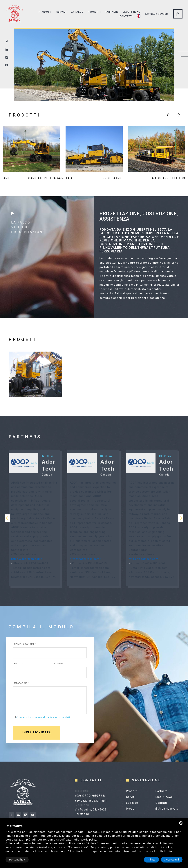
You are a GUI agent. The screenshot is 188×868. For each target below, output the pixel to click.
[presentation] (168, 115)
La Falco (77, 12)
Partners (112, 12)
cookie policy (88, 840)
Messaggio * (22, 683)
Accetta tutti (172, 859)
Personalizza (17, 859)
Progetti (94, 12)
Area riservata (167, 809)
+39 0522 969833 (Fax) (91, 801)
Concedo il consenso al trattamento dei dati (43, 717)
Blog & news (132, 12)
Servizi (62, 12)
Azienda (59, 664)
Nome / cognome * (25, 644)
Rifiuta (151, 859)
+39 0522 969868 (156, 14)
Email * (18, 664)
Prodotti (45, 12)
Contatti (126, 16)
